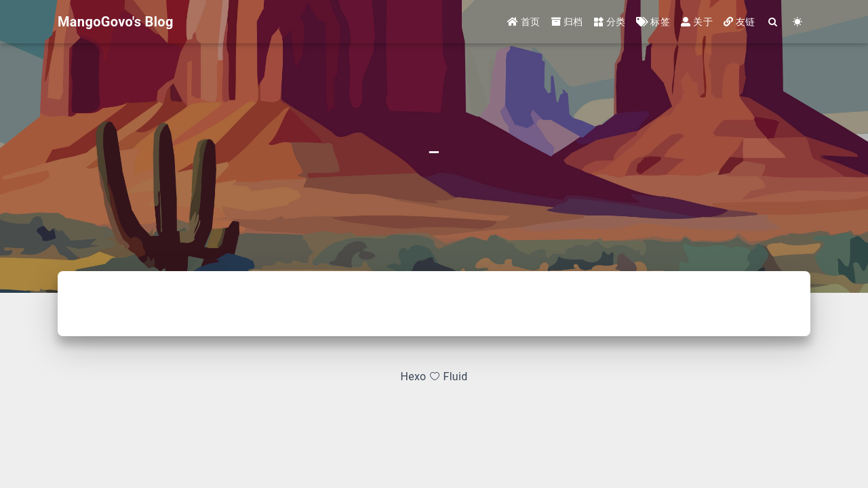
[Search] (773, 22)
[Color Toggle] (798, 22)
